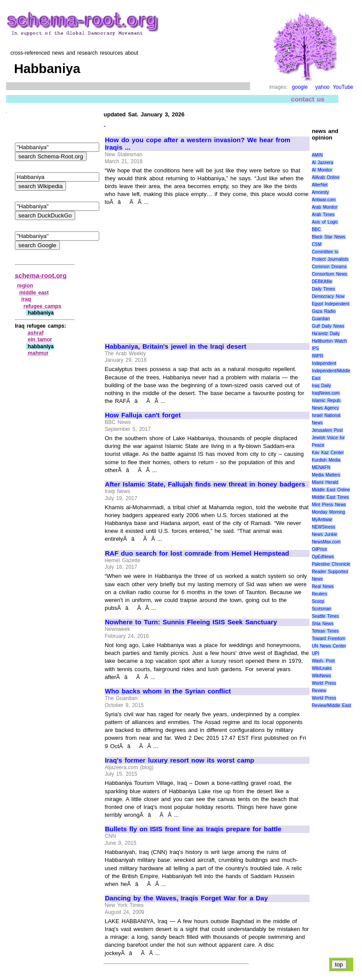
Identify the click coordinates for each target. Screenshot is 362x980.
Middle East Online (331, 490)
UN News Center (329, 646)
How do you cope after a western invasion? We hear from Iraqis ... (198, 144)
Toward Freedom (329, 639)
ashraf (36, 333)
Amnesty (320, 192)
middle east (34, 293)
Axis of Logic (325, 222)
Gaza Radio (324, 311)
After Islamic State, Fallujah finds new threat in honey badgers (205, 484)
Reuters (319, 594)
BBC (316, 229)
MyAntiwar (322, 520)
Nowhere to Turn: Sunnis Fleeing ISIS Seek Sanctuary (191, 622)
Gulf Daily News (328, 326)
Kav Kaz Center (328, 453)
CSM (317, 244)
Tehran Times (325, 631)
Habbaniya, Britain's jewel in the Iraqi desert (176, 346)
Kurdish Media (326, 460)
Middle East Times (330, 497)
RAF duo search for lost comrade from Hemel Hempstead (197, 553)
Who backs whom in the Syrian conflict (168, 691)
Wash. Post (323, 661)
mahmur (38, 353)
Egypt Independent (331, 304)
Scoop (318, 601)
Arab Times (323, 215)
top (339, 964)
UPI (315, 653)
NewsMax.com (326, 542)
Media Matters (326, 475)
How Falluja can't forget (143, 415)
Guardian (321, 319)
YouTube (343, 87)
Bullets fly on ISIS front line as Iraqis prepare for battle (193, 829)
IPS (315, 348)
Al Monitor (322, 170)
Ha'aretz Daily (326, 334)
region (25, 286)
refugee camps (42, 306)
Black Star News (329, 237)
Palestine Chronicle (331, 564)
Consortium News (329, 274)
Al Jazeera (322, 163)
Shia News (322, 624)
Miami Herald (325, 482)
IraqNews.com (326, 393)
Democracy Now (328, 296)
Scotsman (321, 609)
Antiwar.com (324, 200)
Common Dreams (329, 267)
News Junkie (324, 534)
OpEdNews (323, 557)
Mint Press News (329, 505)
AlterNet (320, 185)
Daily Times (323, 289)
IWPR (317, 356)
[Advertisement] (178, 270)
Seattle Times (325, 616)
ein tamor (40, 339)
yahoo (322, 87)
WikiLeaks (322, 668)
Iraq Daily (321, 386)
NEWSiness (323, 527)
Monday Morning (328, 512)
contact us (308, 99)
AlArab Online (325, 177)
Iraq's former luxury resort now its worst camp (180, 760)
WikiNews (321, 676)
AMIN (317, 155)
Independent (324, 363)
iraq (26, 299)
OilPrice (319, 549)
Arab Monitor (325, 207)
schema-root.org (41, 275)
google (300, 87)
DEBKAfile (322, 282)
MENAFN (321, 467)
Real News (323, 586)
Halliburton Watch (329, 341)
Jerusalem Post (327, 430)
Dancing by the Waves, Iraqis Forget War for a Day (186, 898)
